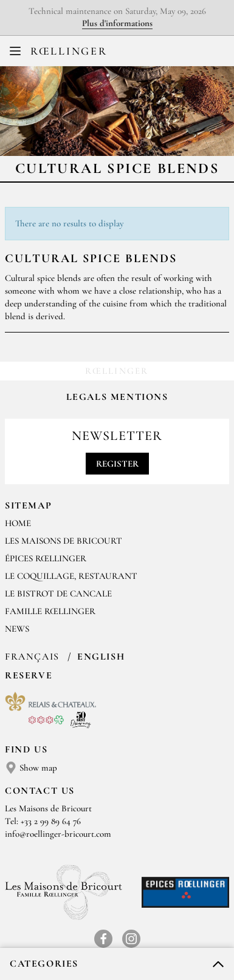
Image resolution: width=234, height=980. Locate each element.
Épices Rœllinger (46, 558)
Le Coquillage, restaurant (71, 576)
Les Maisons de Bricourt (64, 541)
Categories (44, 964)
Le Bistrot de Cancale (58, 593)
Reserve (29, 675)
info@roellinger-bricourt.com (58, 834)
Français (34, 657)
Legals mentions (117, 397)
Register (117, 464)
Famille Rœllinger (50, 611)
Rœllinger (69, 51)
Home (18, 523)
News (17, 629)
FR (109, 54)
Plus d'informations (117, 23)
